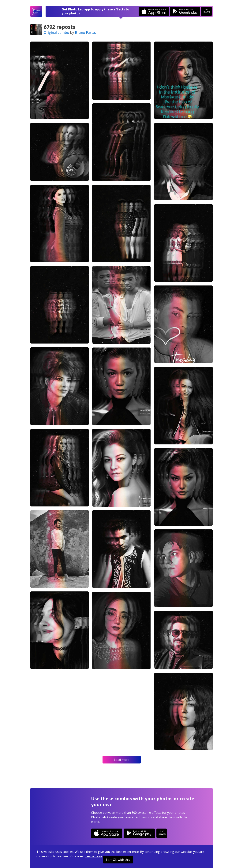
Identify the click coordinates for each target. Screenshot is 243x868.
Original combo (56, 32)
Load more (122, 760)
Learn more (94, 856)
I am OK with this (118, 860)
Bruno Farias (85, 32)
